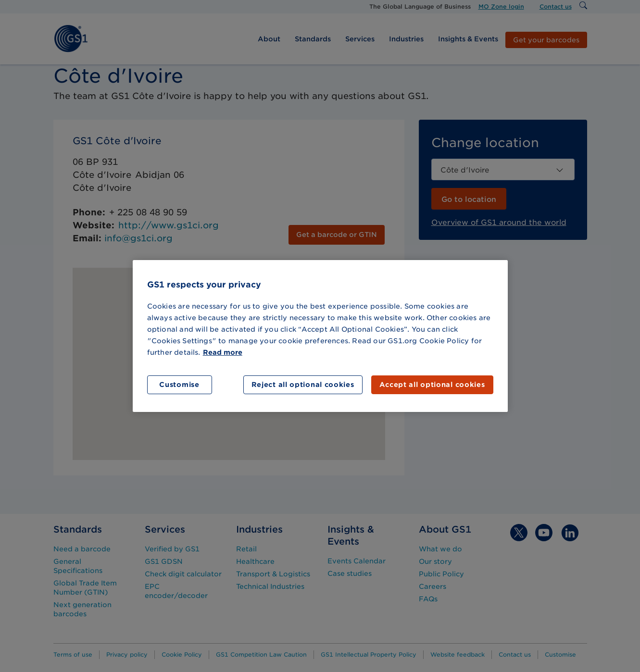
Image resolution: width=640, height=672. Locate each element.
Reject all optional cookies (303, 385)
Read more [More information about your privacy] (223, 352)
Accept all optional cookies (432, 385)
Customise (179, 385)
